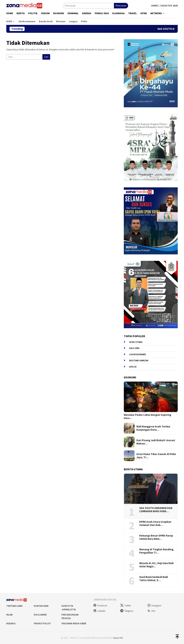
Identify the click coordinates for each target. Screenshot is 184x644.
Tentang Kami (14, 606)
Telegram (127, 611)
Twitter (126, 606)
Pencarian (121, 6)
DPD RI (133, 367)
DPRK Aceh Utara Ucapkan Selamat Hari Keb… (155, 523)
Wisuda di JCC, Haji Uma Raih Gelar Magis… (157, 565)
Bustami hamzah (139, 361)
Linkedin (99, 611)
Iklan (9, 615)
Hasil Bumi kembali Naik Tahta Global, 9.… (154, 579)
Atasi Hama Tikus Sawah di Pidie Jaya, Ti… (156, 456)
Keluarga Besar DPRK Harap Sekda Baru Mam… (156, 537)
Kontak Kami (41, 606)
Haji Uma (134, 348)
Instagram (154, 606)
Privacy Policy (42, 623)
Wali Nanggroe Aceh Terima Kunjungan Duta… (153, 428)
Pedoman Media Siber (74, 623)
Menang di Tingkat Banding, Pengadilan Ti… (157, 551)
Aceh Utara (136, 342)
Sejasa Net (118, 638)
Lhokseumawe (138, 354)
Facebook (100, 606)
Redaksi (11, 623)
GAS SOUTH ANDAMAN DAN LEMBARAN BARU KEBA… (156, 510)
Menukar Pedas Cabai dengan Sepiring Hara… (148, 416)
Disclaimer (40, 615)
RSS (151, 611)
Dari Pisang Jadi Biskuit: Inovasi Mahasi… (156, 442)
